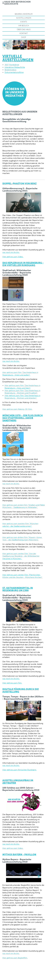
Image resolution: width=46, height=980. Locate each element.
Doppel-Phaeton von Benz (19, 183)
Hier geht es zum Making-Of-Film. (17, 409)
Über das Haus (24, 29)
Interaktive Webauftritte (15, 67)
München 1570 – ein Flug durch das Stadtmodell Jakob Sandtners (23, 418)
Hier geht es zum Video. (13, 257)
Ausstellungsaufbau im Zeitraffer (18, 782)
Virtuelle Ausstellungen (18, 58)
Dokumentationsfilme (14, 72)
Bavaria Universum (24, 14)
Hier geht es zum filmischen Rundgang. (19, 770)
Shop (24, 37)
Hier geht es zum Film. (12, 683)
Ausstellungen (24, 18)
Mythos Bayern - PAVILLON (19, 854)
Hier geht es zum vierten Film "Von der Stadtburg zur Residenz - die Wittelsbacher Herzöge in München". (21, 556)
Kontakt (24, 33)
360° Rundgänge (12, 65)
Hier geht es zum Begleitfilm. (15, 958)
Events (24, 22)
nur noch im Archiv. (11, 252)
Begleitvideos (10, 70)
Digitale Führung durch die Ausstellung (21, 690)
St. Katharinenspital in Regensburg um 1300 (18, 589)
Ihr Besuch (24, 26)
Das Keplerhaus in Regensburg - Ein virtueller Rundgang (23, 264)
